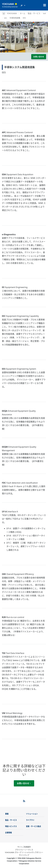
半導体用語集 (15, 18)
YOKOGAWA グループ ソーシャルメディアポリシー (24, 852)
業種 (7, 814)
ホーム (23, 13)
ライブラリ (30, 820)
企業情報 (8, 833)
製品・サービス (34, 13)
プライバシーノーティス (24, 850)
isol (44, 13)
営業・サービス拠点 (33, 826)
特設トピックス (11, 826)
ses (5, 18)
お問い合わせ (39, 57)
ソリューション (32, 814)
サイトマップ (24, 855)
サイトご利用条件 (24, 847)
